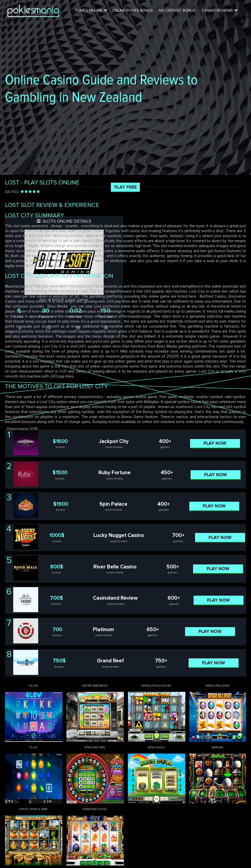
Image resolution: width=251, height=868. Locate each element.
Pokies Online (91, 11)
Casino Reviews (218, 11)
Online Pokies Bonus (134, 11)
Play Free (125, 187)
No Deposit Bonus (178, 11)
